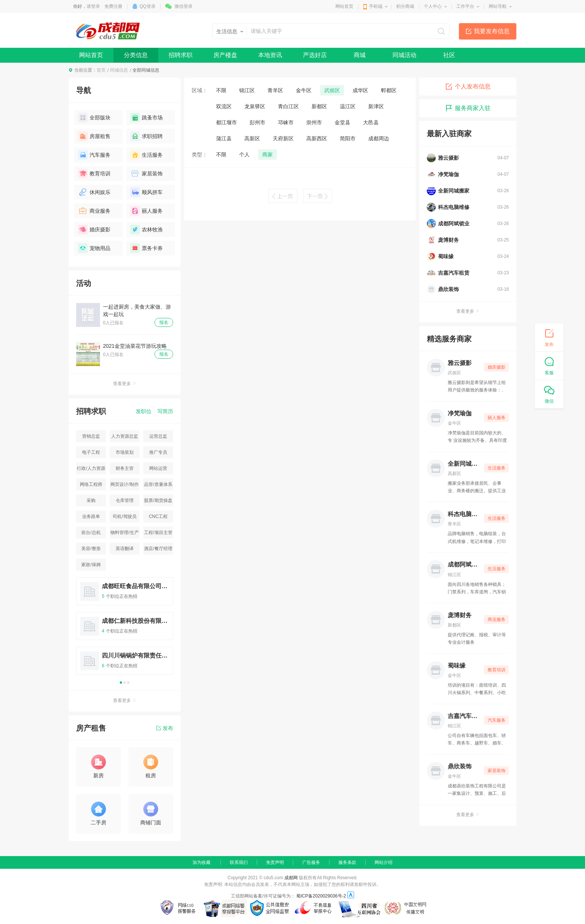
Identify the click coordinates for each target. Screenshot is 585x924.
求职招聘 (146, 136)
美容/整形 (91, 549)
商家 (268, 154)
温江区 (348, 106)
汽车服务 (94, 155)
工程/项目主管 (158, 533)
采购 (91, 500)
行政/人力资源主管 (91, 470)
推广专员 (158, 452)
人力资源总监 (125, 436)
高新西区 (317, 138)
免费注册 (113, 6)
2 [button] (125, 683)
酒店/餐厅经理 (158, 549)
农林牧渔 (146, 230)
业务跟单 (91, 516)
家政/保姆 (91, 565)
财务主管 (125, 468)
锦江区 (247, 90)
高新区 (252, 138)
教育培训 (94, 174)
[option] (125, 629)
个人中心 (433, 6)
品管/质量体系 (158, 484)
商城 (360, 55)
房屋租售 (94, 136)
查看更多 (125, 384)
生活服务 (146, 155)
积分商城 (405, 6)
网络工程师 (91, 484)
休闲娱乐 (94, 192)
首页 (101, 70)
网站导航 (498, 6)
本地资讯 (270, 55)
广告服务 (311, 862)
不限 (221, 90)
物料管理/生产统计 (124, 534)
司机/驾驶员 (124, 516)
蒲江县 (224, 138)
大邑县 (371, 122)
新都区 (319, 106)
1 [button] (121, 683)
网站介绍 (384, 862)
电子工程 (91, 452)
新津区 (376, 106)
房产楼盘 (225, 55)
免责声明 (275, 862)
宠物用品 (94, 248)
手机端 (376, 6)
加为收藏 (201, 862)
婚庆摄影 (94, 230)
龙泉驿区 (255, 106)
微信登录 (184, 6)
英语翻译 (125, 549)
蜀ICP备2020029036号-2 (321, 896)
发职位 (144, 411)
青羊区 (275, 90)
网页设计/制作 (124, 484)
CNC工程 (158, 516)
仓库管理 (125, 500)
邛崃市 (286, 122)
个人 (244, 154)
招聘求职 (181, 55)
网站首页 (344, 6)
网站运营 (158, 468)
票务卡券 (146, 248)
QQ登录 (148, 6)
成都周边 (379, 138)
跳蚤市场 (146, 118)
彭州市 (257, 122)
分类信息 (136, 55)
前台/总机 (91, 533)
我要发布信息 (492, 31)
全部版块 (94, 118)
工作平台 (465, 6)
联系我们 (239, 862)
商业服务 (94, 211)
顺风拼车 (146, 192)
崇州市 (314, 122)
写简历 (165, 411)
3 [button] (128, 683)
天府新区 (283, 138)
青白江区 (288, 106)
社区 (449, 55)
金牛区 (304, 90)
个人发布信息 (468, 87)
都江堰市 (226, 122)
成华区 (360, 90)
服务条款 (347, 862)
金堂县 (342, 122)
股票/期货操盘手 (158, 502)
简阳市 (348, 138)
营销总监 (91, 436)
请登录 (93, 6)
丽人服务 (146, 211)
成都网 (291, 878)
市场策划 (125, 452)
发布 (165, 728)
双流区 (224, 106)
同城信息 (119, 70)
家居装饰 (146, 174)
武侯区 (332, 90)
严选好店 (315, 55)
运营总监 (158, 436)
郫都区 (389, 90)
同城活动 (404, 55)
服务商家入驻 (468, 108)
